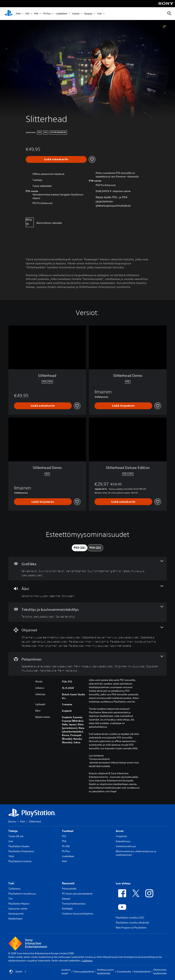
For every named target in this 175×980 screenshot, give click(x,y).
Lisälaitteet (61, 14)
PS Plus (47, 14)
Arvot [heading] (120, 831)
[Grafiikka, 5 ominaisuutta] (87, 569)
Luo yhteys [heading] (123, 883)
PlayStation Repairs (19, 904)
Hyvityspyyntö (16, 914)
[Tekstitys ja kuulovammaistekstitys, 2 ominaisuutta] (87, 612)
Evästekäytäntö (142, 972)
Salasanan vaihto (18, 909)
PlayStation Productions (21, 851)
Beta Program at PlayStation (131, 928)
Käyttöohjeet (15, 919)
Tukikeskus (14, 889)
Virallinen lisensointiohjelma (78, 914)
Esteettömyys (123, 841)
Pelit (18, 14)
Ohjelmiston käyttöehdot (160, 972)
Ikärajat (66, 899)
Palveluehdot (69, 889)
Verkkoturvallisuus (126, 846)
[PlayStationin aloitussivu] (9, 14)
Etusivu (12, 821)
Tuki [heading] (11, 883)
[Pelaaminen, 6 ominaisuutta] (87, 664)
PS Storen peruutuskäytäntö (77, 894)
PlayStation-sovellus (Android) (132, 923)
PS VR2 (66, 846)
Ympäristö (121, 836)
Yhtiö (11, 856)
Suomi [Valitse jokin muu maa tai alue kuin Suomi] (18, 972)
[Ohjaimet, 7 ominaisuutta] (87, 637)
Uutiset (76, 14)
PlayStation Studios (19, 846)
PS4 (36, 14)
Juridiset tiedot (66, 972)
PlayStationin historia (20, 861)
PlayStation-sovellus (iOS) (130, 918)
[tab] (80, 548)
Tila (10, 899)
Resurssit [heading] (68, 883)
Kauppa (88, 14)
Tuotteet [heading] (68, 831)
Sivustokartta (124, 972)
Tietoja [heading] (13, 831)
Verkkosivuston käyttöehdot (105, 972)
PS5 (27, 14)
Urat (11, 841)
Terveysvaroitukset (99, 759)
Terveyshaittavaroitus (74, 904)
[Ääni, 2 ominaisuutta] (87, 591)
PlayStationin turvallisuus (22, 894)
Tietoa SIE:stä (16, 836)
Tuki (99, 14)
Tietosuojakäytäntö (84, 972)
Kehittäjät (67, 909)
